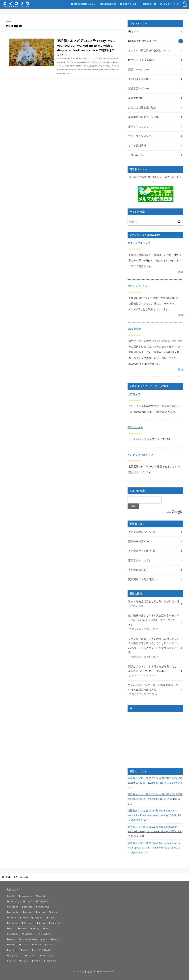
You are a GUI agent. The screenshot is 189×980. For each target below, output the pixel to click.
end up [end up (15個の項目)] (13, 918)
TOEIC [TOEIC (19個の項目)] (25, 945)
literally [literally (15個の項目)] (36, 929)
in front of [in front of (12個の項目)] (56, 923)
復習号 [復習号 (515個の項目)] (13, 961)
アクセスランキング (140, 136)
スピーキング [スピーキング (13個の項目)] (16, 956)
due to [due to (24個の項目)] (55, 912)
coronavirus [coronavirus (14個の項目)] (44, 907)
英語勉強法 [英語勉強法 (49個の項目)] (51, 961)
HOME (8, 877)
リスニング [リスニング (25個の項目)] (47, 956)
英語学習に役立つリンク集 (143, 117)
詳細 (181, 272)
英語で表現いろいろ (142, 532)
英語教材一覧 (149, 4)
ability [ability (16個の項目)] (12, 896)
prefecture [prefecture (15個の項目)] (45, 934)
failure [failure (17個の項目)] (25, 918)
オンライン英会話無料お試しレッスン (150, 50)
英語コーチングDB (139, 69)
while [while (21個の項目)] (25, 950)
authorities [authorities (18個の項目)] (43, 902)
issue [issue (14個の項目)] (12, 929)
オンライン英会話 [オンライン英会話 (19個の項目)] (42, 950)
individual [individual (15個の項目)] (29, 923)
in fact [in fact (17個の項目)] (42, 923)
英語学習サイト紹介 (142, 551)
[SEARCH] (185, 4)
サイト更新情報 (137, 146)
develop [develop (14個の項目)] (42, 912)
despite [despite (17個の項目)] (29, 912)
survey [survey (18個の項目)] (13, 945)
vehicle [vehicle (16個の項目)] (37, 945)
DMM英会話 (134, 329)
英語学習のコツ (139, 560)
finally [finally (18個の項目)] (52, 918)
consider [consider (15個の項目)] (28, 907)
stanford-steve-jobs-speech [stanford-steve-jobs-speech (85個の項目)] (34, 939)
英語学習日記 (138, 570)
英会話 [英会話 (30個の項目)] (25, 961)
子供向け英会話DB (139, 79)
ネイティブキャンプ (139, 243)
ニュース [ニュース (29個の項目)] (32, 956)
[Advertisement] (155, 737)
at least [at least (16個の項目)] (29, 902)
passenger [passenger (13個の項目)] (29, 934)
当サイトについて (138, 127)
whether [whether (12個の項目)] (13, 950)
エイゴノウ (88, 972)
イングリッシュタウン (140, 455)
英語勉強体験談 (108, 4)
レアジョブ (134, 394)
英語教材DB (135, 98)
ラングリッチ (135, 427)
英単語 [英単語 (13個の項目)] (37, 961)
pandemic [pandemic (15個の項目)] (14, 934)
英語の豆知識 (138, 541)
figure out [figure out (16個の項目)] (38, 918)
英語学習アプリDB (139, 89)
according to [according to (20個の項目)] (27, 896)
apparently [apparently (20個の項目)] (14, 902)
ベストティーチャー (139, 286)
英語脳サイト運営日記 (143, 579)
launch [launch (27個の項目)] (23, 929)
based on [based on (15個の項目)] (14, 907)
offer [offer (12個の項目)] (48, 929)
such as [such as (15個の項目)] (57, 939)
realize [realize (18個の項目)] (13, 939)
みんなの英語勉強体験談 (142, 108)
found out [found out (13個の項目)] (14, 923)
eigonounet (176, 783)
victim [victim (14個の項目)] (50, 945)
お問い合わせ (136, 155)
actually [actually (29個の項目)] (42, 896)
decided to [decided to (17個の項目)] (14, 912)
